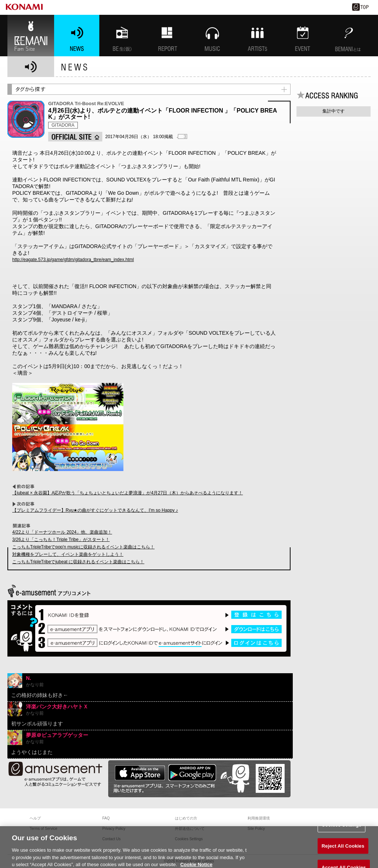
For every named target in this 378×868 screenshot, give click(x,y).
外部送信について (190, 829)
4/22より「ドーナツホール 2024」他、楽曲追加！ (62, 532)
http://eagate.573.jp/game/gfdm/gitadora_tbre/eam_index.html (73, 260)
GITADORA (63, 125)
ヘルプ (35, 818)
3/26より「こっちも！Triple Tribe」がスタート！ (61, 540)
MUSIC (212, 36)
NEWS (77, 36)
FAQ (106, 818)
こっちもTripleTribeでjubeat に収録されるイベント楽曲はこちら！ (78, 562)
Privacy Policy (114, 829)
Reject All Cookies (343, 850)
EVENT (303, 36)
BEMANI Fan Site (31, 36)
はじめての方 (186, 818)
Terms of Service (43, 829)
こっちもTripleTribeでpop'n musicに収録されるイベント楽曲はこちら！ (83, 547)
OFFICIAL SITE (75, 137)
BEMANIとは (348, 36)
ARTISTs (258, 36)
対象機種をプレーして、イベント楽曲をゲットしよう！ (68, 554)
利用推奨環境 (259, 818)
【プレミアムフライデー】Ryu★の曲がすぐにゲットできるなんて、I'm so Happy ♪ (95, 510)
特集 (167, 36)
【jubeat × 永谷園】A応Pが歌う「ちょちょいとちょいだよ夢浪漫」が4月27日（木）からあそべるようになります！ (127, 493)
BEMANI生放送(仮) (122, 36)
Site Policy (256, 829)
